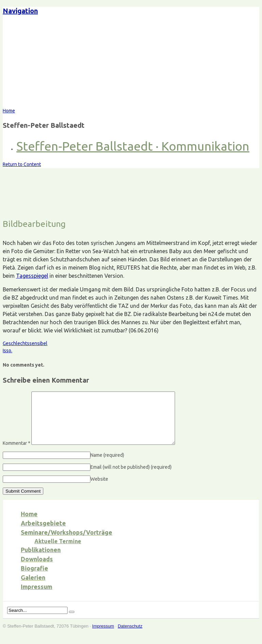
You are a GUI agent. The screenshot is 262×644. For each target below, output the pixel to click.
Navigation (20, 11)
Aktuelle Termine (58, 551)
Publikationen (41, 560)
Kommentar (17, 453)
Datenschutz (130, 636)
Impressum (37, 597)
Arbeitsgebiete (43, 533)
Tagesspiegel (32, 276)
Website (99, 489)
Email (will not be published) (131, 477)
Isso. (8, 351)
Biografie (34, 578)
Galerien (33, 588)
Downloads (37, 569)
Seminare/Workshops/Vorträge (67, 543)
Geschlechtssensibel (25, 343)
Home (29, 524)
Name (107, 465)
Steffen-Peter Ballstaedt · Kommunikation (133, 146)
